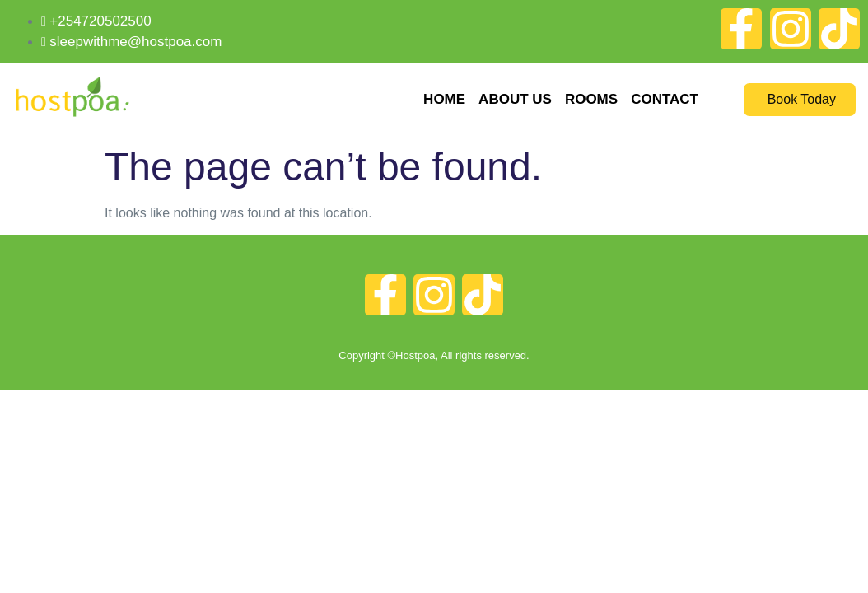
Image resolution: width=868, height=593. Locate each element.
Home (444, 99)
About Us (515, 99)
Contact (665, 99)
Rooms (591, 99)
